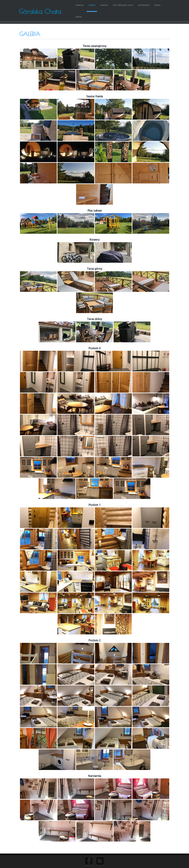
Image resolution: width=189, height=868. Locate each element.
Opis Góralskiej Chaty (119, 5)
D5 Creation (104, 864)
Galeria (88, 5)
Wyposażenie (139, 5)
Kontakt (100, 5)
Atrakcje (75, 5)
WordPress (127, 864)
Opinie (165, 5)
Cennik (153, 5)
